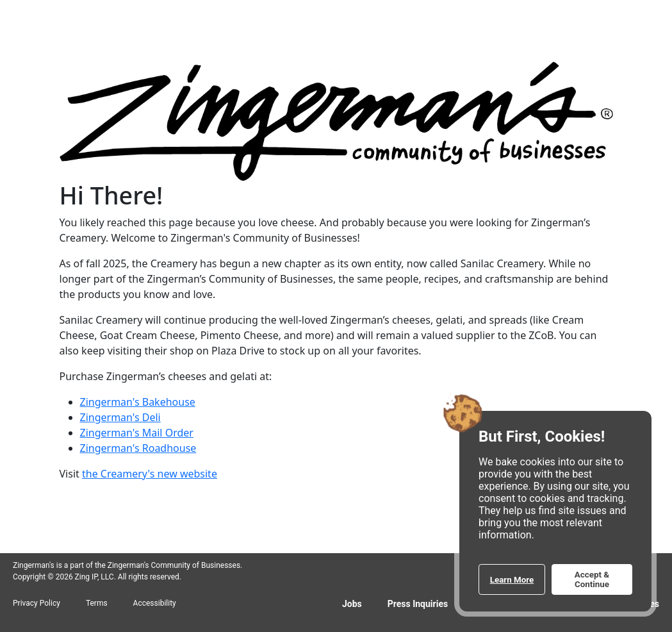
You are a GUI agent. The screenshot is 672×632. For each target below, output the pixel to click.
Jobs (352, 604)
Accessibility (155, 603)
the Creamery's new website (150, 474)
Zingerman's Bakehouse (138, 402)
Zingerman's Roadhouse (138, 448)
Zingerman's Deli (120, 417)
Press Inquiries (418, 604)
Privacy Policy (37, 603)
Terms (97, 603)
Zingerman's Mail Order (137, 433)
